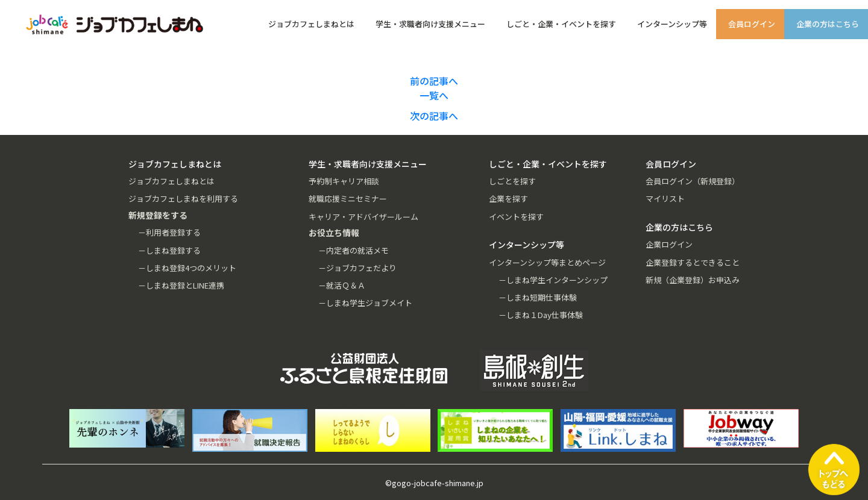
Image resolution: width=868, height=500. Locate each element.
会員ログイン (752, 24)
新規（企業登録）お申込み (693, 280)
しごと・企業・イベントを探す (561, 24)
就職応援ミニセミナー (348, 198)
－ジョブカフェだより (357, 268)
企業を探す (508, 198)
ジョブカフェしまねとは (311, 24)
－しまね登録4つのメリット (187, 268)
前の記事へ (434, 81)
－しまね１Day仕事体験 (541, 315)
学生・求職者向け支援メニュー (430, 24)
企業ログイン (669, 244)
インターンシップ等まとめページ (547, 262)
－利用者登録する (169, 232)
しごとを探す (512, 181)
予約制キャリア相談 (344, 181)
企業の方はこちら (828, 24)
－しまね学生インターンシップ (553, 280)
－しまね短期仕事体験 (538, 297)
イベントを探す (516, 217)
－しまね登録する (169, 250)
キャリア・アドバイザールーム (363, 217)
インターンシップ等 (672, 24)
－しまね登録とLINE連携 (181, 285)
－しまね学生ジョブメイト (365, 303)
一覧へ (434, 95)
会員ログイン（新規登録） (693, 181)
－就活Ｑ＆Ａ (342, 285)
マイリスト (665, 198)
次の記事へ (434, 116)
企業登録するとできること (693, 262)
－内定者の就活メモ (354, 250)
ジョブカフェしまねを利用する (183, 198)
